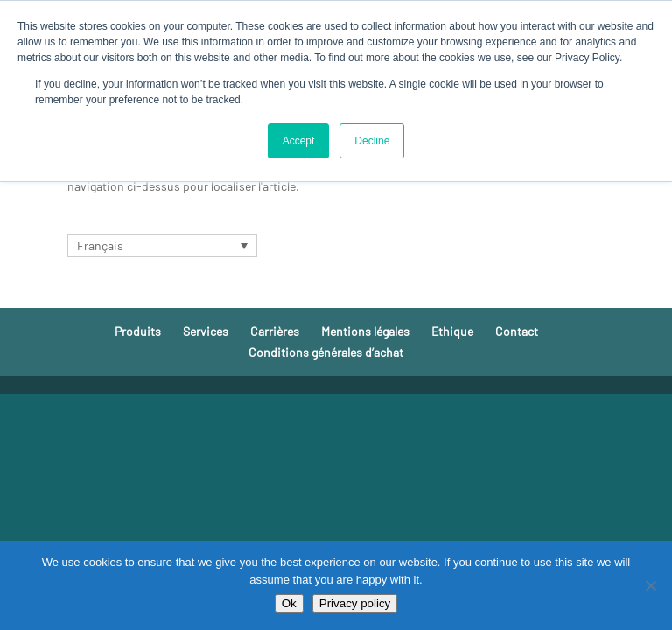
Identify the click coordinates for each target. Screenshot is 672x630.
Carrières (275, 331)
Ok (289, 603)
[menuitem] (162, 245)
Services (206, 331)
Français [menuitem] (100, 245)
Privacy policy (355, 603)
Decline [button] (372, 141)
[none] (162, 245)
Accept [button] (299, 141)
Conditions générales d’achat (326, 352)
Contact (517, 331)
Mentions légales (365, 331)
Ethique (452, 331)
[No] (650, 585)
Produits (138, 331)
